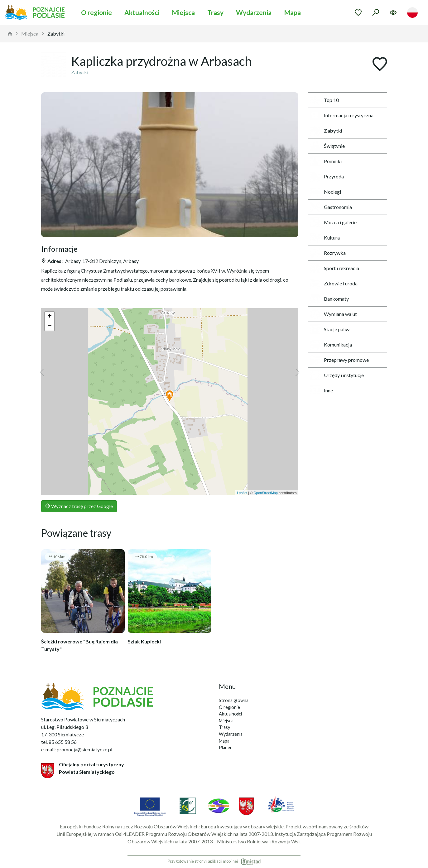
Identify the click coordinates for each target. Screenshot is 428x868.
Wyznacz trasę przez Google (79, 506)
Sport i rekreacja (335, 268)
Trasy (215, 12)
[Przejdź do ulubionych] (358, 12)
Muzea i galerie (333, 222)
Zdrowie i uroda (334, 284)
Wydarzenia (254, 12)
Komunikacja (331, 345)
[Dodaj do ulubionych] (380, 65)
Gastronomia (331, 207)
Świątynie (327, 146)
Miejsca (183, 12)
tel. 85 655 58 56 (59, 742)
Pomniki (326, 161)
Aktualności (142, 12)
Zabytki (56, 34)
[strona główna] (10, 34)
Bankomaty (329, 299)
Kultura (325, 238)
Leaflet (242, 493)
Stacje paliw (330, 329)
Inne (322, 390)
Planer (225, 747)
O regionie (96, 12)
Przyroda (327, 177)
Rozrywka (328, 253)
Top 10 (325, 100)
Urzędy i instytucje (337, 375)
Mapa (292, 12)
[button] (170, 396)
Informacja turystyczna (342, 115)
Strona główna (234, 700)
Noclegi (326, 192)
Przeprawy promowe (339, 360)
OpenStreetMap (266, 493)
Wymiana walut (334, 314)
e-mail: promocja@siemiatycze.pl (77, 749)
